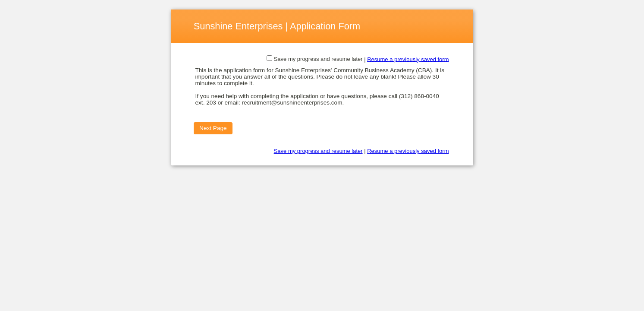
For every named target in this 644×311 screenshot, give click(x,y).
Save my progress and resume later (318, 59)
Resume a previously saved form (408, 59)
